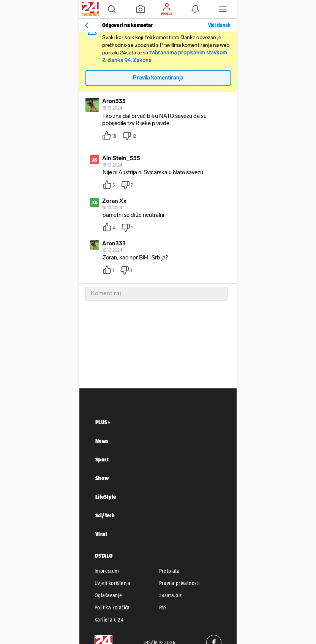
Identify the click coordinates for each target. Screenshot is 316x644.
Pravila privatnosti (179, 583)
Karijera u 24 (109, 620)
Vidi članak (219, 25)
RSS (163, 607)
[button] (112, 9)
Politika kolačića (112, 607)
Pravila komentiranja (158, 78)
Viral (101, 534)
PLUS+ (103, 422)
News (102, 441)
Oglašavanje (108, 595)
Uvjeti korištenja (113, 583)
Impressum (107, 571)
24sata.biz (171, 595)
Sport (102, 459)
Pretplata (170, 571)
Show (102, 478)
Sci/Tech (105, 515)
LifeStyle (106, 497)
